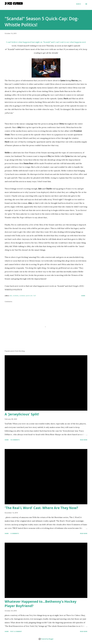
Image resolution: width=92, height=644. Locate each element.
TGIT (35, 296)
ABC (11, 296)
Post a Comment (16, 631)
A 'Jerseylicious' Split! (22, 414)
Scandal (16, 296)
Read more (84, 440)
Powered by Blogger (46, 639)
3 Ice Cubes (14, 4)
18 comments (15, 440)
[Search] (78, 4)
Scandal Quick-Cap (26, 296)
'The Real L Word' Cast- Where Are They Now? (41, 508)
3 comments (15, 533)
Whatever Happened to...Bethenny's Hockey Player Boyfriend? (41, 604)
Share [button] (83, 296)
